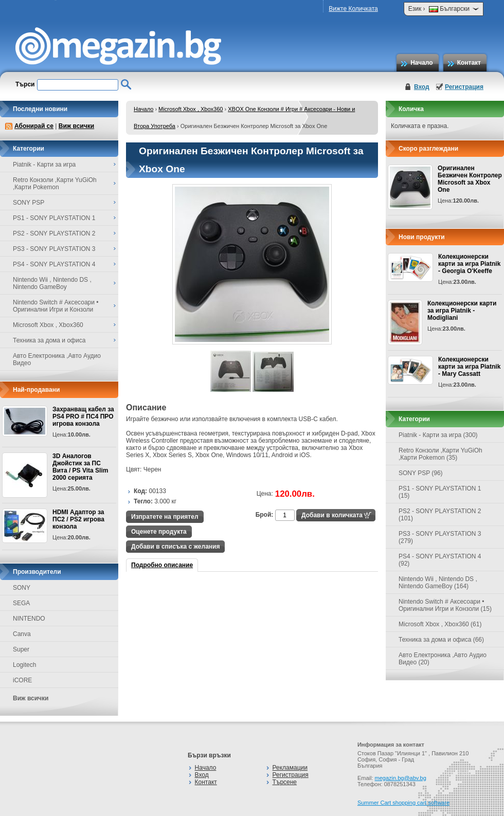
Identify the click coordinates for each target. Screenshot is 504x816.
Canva (22, 634)
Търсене (285, 782)
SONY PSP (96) (421, 473)
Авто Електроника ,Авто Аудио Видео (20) (443, 659)
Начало (421, 63)
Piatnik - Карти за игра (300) (438, 435)
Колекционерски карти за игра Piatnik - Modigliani (462, 311)
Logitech (24, 665)
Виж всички (76, 126)
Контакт (469, 63)
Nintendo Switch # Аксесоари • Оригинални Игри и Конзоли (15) (445, 605)
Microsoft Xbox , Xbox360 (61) (440, 624)
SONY (22, 588)
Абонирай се (34, 126)
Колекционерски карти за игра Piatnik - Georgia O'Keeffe (469, 264)
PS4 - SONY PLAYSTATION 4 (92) (440, 560)
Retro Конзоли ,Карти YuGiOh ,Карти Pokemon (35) (440, 454)
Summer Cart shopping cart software (403, 803)
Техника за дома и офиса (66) (441, 640)
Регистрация (464, 87)
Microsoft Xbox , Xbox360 (191, 109)
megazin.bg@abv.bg (401, 778)
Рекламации (290, 768)
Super (21, 649)
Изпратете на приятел (165, 517)
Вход (422, 87)
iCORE (22, 680)
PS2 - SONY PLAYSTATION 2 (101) (440, 515)
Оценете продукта (159, 532)
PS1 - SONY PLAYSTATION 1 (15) (440, 492)
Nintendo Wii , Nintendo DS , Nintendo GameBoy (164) (438, 583)
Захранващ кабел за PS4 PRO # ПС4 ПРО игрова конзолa (83, 416)
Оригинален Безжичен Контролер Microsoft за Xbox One (470, 179)
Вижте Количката (353, 9)
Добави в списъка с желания (175, 547)
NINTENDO (29, 619)
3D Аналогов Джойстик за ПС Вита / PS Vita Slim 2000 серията (80, 467)
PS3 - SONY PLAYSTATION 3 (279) (440, 537)
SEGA (21, 603)
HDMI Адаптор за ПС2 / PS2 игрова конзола (78, 519)
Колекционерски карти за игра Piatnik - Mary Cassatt (469, 367)
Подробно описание (162, 565)
